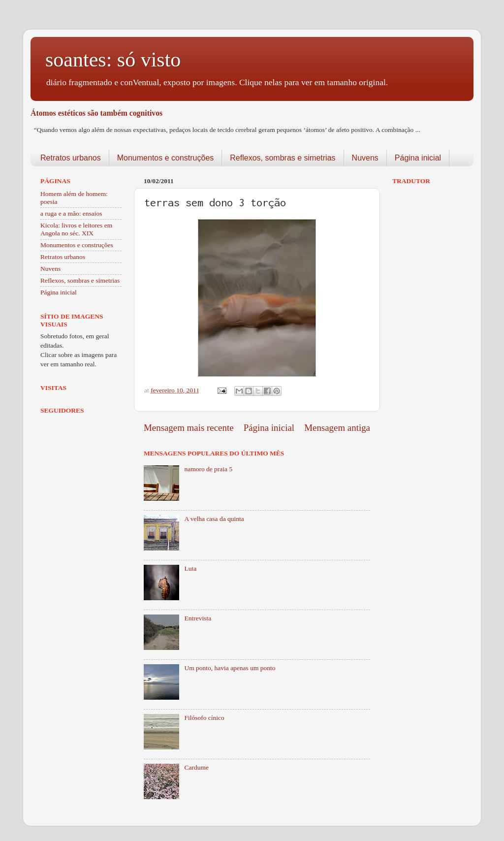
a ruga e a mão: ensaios (71, 213)
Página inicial (418, 158)
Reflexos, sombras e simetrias (283, 158)
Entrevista (198, 618)
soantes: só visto (113, 60)
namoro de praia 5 (208, 469)
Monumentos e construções (166, 158)
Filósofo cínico (204, 718)
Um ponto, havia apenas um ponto (230, 668)
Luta (190, 568)
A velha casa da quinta (214, 519)
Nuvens (365, 158)
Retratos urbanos (71, 158)
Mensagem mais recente (189, 428)
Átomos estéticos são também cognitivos (96, 113)
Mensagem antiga (337, 428)
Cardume (196, 767)
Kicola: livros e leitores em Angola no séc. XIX (76, 229)
